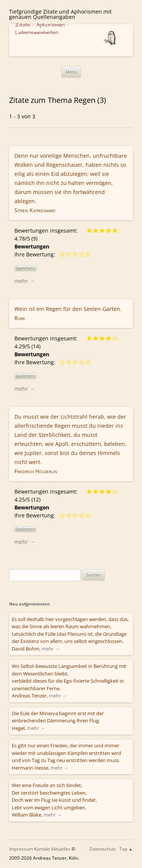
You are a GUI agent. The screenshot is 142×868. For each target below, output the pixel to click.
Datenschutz (103, 849)
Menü (71, 72)
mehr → (25, 281)
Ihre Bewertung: (36, 254)
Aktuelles (61, 849)
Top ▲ (126, 849)
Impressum (21, 849)
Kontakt (42, 849)
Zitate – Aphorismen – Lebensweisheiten (42, 29)
